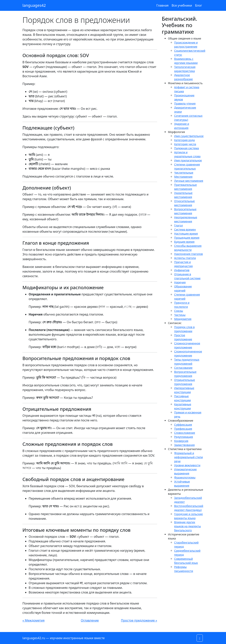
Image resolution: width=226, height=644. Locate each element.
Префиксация (183, 429)
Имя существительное (189, 136)
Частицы (180, 315)
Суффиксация (183, 425)
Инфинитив (182, 270)
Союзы (179, 311)
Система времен (185, 229)
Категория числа (185, 144)
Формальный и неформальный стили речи (188, 457)
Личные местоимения (189, 181)
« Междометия (33, 620)
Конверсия (181, 441)
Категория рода (184, 140)
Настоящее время (186, 234)
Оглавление (90, 620)
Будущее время (184, 242)
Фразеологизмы (185, 477)
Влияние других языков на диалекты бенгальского (187, 526)
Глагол (178, 225)
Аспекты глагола (185, 258)
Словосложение (185, 433)
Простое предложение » (139, 620)
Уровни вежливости (187, 465)
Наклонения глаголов (188, 254)
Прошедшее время (187, 238)
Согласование (183, 368)
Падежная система (187, 148)
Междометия (183, 319)
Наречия (180, 282)
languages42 (34, 5)
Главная (162, 5)
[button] (200, 638)
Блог (199, 5)
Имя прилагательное (188, 160)
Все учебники (182, 5)
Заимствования (184, 445)
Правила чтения (185, 103)
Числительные (184, 173)
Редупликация (184, 437)
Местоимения (183, 177)
